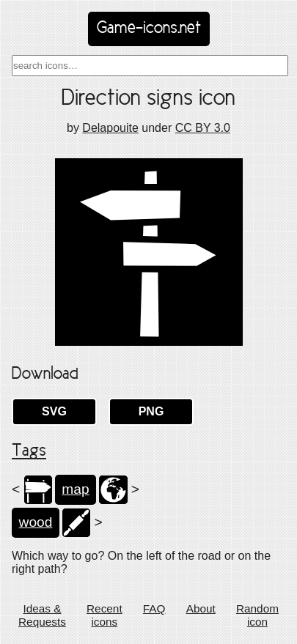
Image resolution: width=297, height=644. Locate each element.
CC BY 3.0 (203, 128)
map (75, 489)
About (201, 608)
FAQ (154, 608)
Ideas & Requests (42, 615)
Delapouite (110, 128)
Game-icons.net (149, 29)
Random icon (257, 615)
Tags (29, 451)
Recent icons (104, 615)
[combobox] (150, 66)
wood (36, 522)
